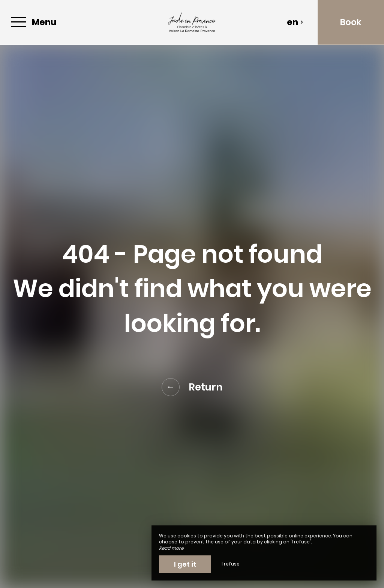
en (295, 22)
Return (192, 387)
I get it (185, 564)
